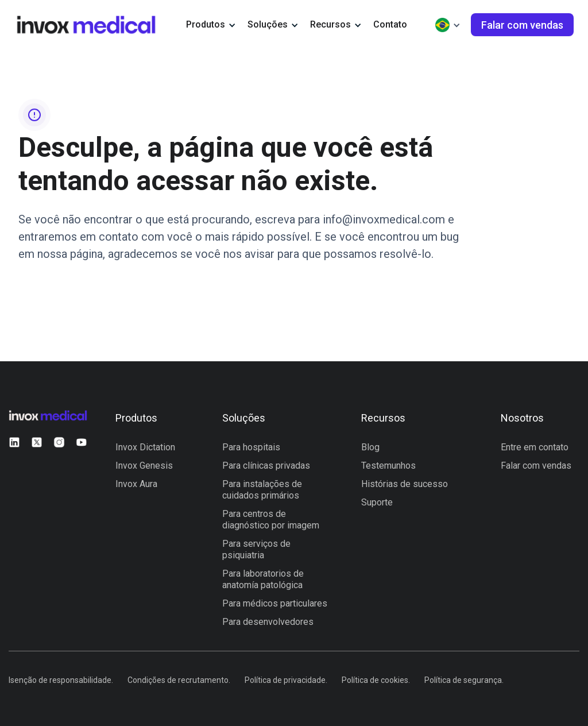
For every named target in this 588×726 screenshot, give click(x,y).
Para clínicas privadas (266, 466)
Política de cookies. (376, 680)
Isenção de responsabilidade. (61, 680)
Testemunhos (388, 466)
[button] (211, 25)
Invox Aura (136, 484)
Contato (390, 24)
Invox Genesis (144, 466)
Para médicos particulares (275, 603)
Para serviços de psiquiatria (256, 549)
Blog (370, 447)
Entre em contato (535, 447)
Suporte (377, 502)
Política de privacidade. (286, 680)
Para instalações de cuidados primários (262, 490)
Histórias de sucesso (405, 484)
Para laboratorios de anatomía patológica (263, 579)
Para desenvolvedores (268, 622)
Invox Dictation (145, 447)
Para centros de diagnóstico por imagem (271, 520)
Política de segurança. (464, 680)
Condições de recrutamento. (179, 680)
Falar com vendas (536, 466)
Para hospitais (251, 447)
